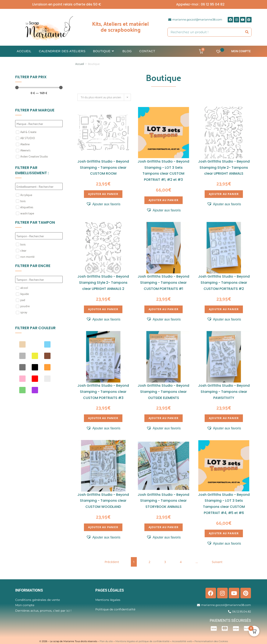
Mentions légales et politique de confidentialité (142, 641)
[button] (103, 204)
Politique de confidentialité (115, 609)
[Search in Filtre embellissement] (39, 186)
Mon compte (241, 51)
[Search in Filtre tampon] (39, 236)
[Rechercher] (247, 32)
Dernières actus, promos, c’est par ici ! (43, 611)
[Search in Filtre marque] (39, 124)
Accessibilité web (182, 641)
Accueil (80, 64)
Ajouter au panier (103, 194)
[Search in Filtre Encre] (39, 279)
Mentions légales (108, 600)
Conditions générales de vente (38, 600)
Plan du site (106, 641)
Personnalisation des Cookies (211, 641)
